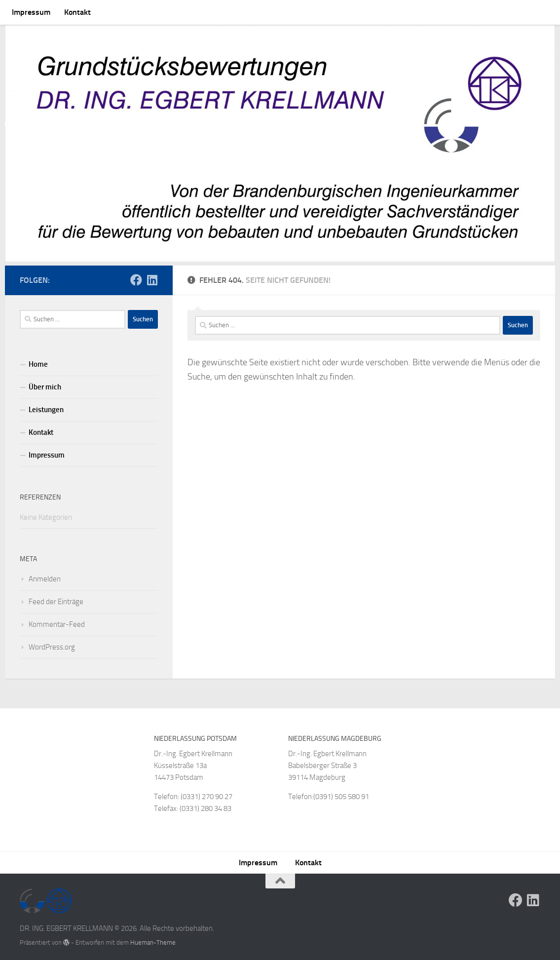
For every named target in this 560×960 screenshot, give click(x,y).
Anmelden (45, 576)
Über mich (45, 384)
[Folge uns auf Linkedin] (152, 276)
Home (38, 361)
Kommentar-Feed (57, 621)
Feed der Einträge (56, 598)
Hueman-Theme (153, 939)
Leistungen (46, 406)
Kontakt (77, 12)
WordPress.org (52, 644)
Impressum (31, 12)
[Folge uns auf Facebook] (136, 276)
